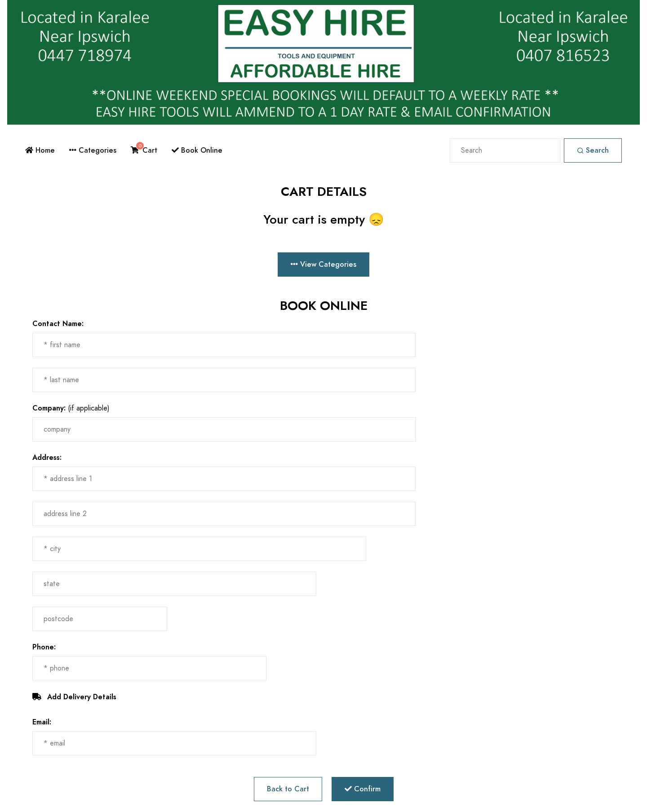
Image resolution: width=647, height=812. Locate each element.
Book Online (197, 150)
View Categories (323, 264)
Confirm (363, 789)
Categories (93, 150)
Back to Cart (288, 789)
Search (593, 150)
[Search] (505, 150)
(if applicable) (71, 408)
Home (40, 150)
